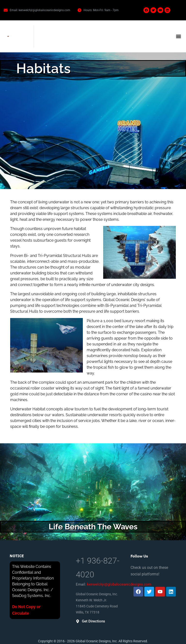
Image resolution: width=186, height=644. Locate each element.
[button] (178, 36)
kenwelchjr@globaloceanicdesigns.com (119, 584)
